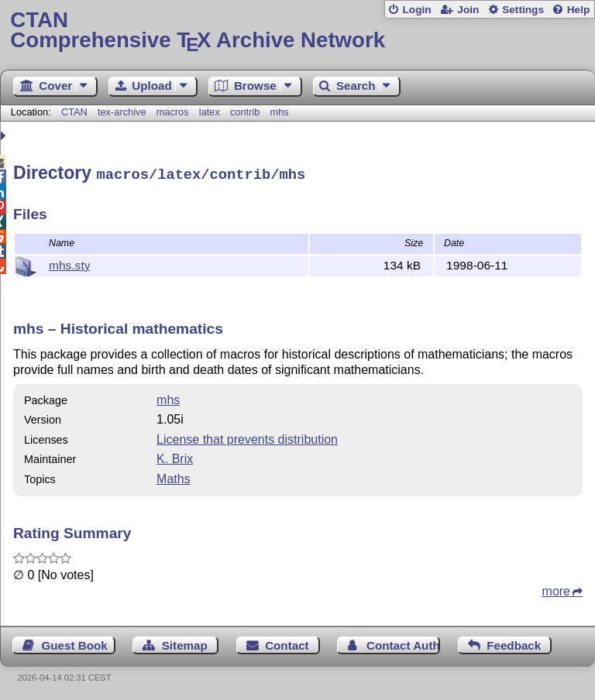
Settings (523, 10)
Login (416, 10)
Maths (174, 477)
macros (173, 112)
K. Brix (175, 456)
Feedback (514, 643)
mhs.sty (69, 263)
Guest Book (75, 643)
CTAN (74, 112)
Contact (287, 643)
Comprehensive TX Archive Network (297, 31)
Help (579, 10)
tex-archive (122, 112)
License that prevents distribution (247, 437)
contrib (245, 112)
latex (210, 112)
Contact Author (403, 643)
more (556, 589)
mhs (280, 112)
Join (468, 10)
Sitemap (185, 643)
